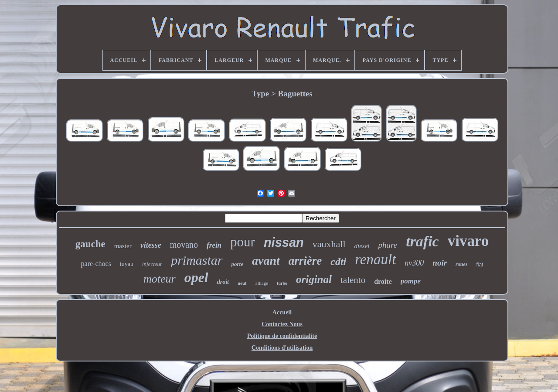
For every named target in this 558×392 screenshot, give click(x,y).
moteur (160, 279)
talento (353, 280)
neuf (242, 283)
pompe (411, 281)
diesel (362, 246)
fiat (480, 265)
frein (214, 245)
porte (237, 264)
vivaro (468, 241)
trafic (422, 241)
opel (196, 277)
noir (440, 263)
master (123, 246)
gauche (90, 244)
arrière (305, 261)
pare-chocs (96, 264)
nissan (284, 242)
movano (184, 245)
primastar (197, 260)
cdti (338, 262)
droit (223, 282)
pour (243, 242)
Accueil (282, 312)
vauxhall (329, 244)
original (314, 279)
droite (383, 281)
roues (461, 264)
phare (388, 245)
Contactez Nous (282, 324)
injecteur (152, 264)
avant (266, 261)
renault (375, 259)
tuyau (127, 264)
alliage (262, 283)
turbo (282, 283)
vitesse (151, 245)
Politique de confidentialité (282, 336)
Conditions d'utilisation (282, 348)
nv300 (414, 263)
